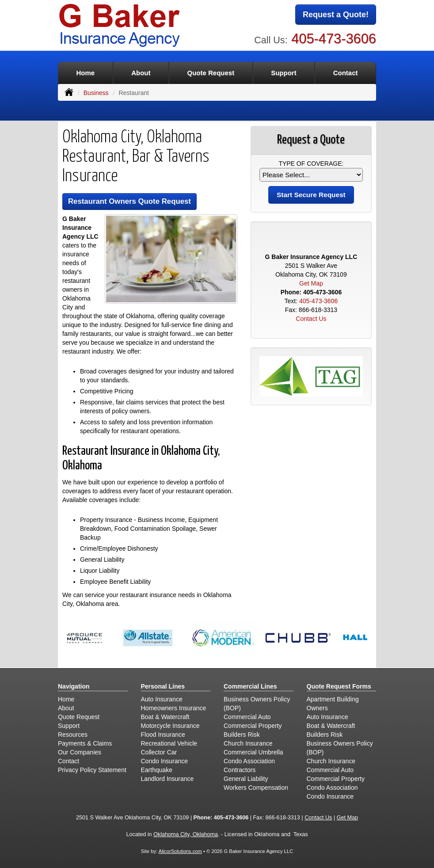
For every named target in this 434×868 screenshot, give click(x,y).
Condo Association (249, 761)
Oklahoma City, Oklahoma (186, 834)
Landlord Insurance (168, 779)
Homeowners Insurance (174, 708)
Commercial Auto (247, 717)
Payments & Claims (85, 743)
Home (85, 73)
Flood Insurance (163, 735)
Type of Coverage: (311, 164)
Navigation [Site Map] (74, 686)
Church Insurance (248, 743)
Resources (73, 735)
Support (69, 726)
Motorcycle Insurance (170, 726)
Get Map (311, 283)
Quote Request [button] (211, 73)
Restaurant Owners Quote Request (129, 201)
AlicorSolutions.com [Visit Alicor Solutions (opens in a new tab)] (180, 851)
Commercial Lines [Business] (250, 686)
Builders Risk (242, 735)
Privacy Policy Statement (92, 770)
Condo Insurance (165, 761)
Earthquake (157, 770)
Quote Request (79, 717)
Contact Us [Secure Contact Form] (311, 319)
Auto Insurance (162, 699)
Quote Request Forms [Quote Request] (339, 686)
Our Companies (80, 752)
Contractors (240, 770)
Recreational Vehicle (169, 743)
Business (96, 93)
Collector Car (159, 752)
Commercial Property (253, 726)
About (141, 73)
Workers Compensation (256, 788)
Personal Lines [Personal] (163, 686)
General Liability (246, 779)
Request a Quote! (336, 15)
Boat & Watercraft (165, 717)
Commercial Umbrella (253, 752)
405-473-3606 (334, 39)
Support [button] (284, 73)
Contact (346, 73)
